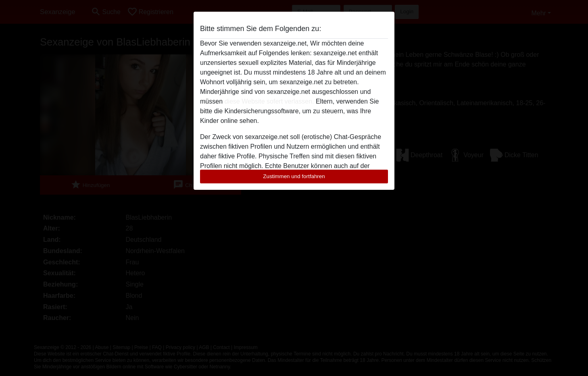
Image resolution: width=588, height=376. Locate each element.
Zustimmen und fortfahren (294, 176)
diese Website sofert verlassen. (269, 101)
